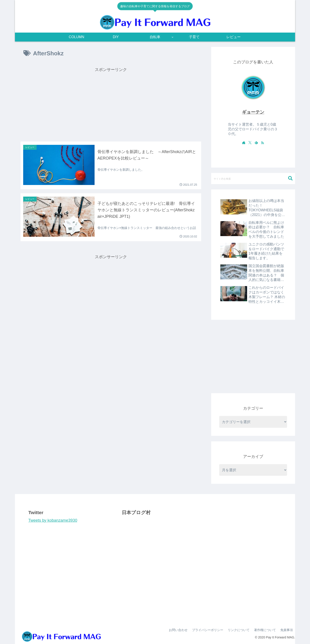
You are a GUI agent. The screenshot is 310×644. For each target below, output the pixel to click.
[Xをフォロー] (250, 143)
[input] (253, 179)
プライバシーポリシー (208, 630)
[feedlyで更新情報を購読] (256, 143)
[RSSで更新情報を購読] (262, 143)
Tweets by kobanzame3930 (53, 520)
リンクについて (239, 630)
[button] (290, 178)
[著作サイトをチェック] (244, 143)
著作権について (265, 630)
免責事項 (287, 630)
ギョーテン (253, 112)
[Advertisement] (111, 105)
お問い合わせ (178, 630)
